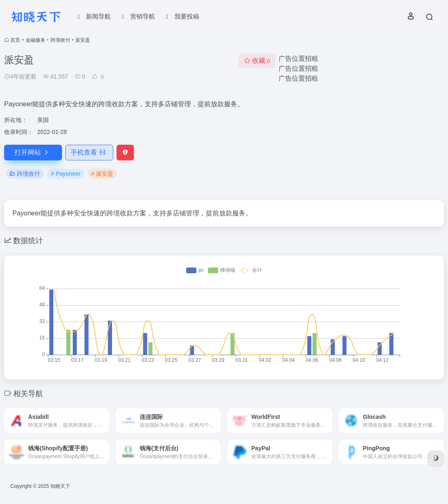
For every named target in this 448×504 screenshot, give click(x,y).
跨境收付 (60, 40)
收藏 (257, 61)
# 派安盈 (102, 174)
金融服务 (36, 40)
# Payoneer (66, 174)
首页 (15, 40)
